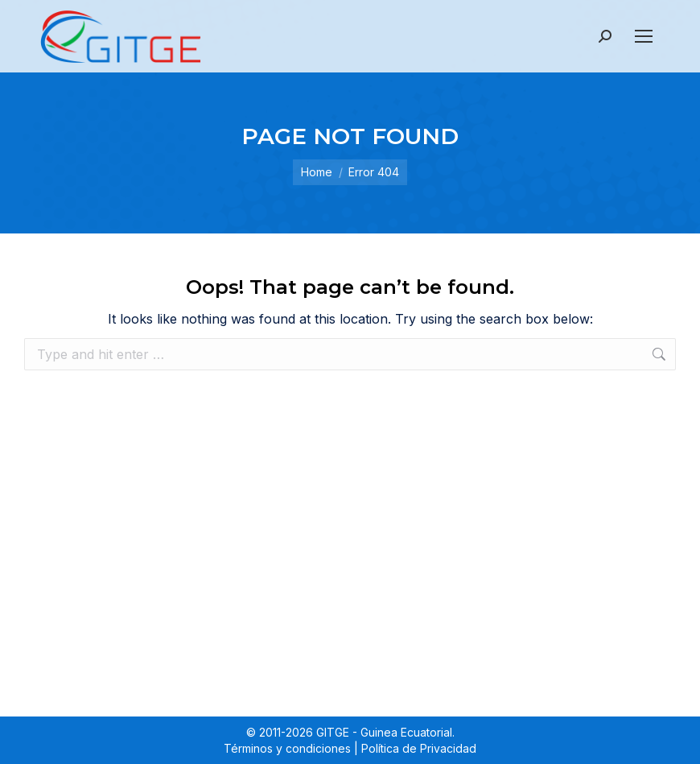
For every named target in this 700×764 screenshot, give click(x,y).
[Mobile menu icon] (644, 36)
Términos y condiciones (287, 748)
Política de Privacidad (419, 748)
